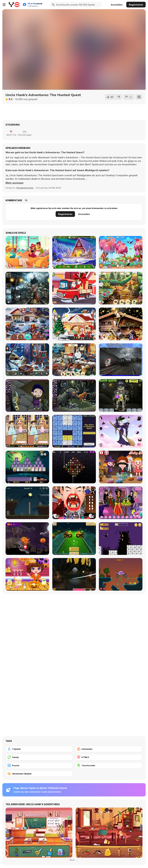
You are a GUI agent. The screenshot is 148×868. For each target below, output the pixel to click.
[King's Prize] (121, 288)
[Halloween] (109, 749)
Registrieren (136, 5)
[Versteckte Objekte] (39, 774)
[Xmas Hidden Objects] (74, 324)
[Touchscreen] (109, 765)
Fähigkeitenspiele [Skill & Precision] (25, 188)
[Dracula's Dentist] (74, 503)
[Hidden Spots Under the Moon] (27, 288)
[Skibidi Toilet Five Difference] (121, 360)
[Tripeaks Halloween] (27, 467)
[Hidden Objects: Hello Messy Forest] (121, 252)
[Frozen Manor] (27, 360)
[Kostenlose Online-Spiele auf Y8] (14, 5)
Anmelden (117, 5)
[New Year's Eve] (74, 360)
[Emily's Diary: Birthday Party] (121, 503)
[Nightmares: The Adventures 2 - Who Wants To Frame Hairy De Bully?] (74, 395)
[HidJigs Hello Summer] (27, 252)
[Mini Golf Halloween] (74, 539)
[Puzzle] (39, 765)
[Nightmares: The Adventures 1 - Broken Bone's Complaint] (27, 395)
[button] (14, 183)
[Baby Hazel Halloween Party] (121, 467)
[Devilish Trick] (27, 431)
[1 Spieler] (39, 749)
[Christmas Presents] (27, 324)
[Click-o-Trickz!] (74, 431)
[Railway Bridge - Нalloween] (121, 574)
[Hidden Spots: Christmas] (121, 324)
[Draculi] (74, 467)
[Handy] (39, 757)
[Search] (53, 5)
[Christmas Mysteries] (74, 252)
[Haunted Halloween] (27, 503)
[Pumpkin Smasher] (27, 539)
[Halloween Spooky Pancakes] (27, 574)
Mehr (74, 860)
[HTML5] (109, 757)
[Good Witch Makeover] (121, 431)
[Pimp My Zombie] (121, 395)
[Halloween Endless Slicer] (74, 574)
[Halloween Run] (121, 539)
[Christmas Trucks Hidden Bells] (74, 288)
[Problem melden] (129, 97)
